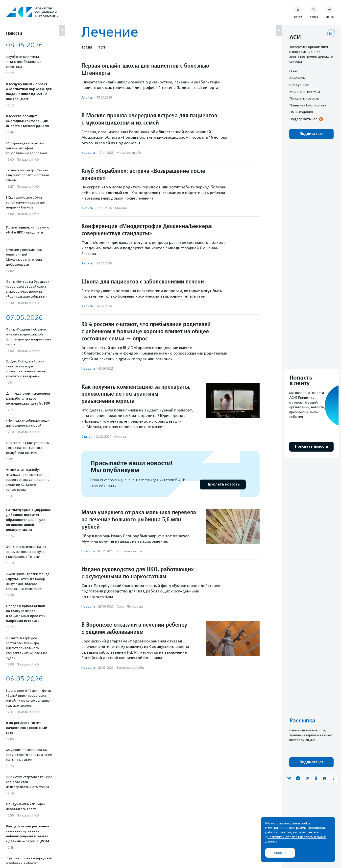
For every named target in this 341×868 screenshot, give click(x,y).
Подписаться (311, 134)
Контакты (297, 78)
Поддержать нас (303, 119)
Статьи (87, 437)
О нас (294, 71)
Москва (121, 208)
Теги (102, 47)
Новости (88, 153)
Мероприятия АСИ (305, 92)
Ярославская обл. (130, 551)
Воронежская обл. (131, 668)
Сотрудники (299, 85)
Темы (87, 47)
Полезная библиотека (308, 105)
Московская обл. (129, 153)
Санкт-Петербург (130, 606)
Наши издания (301, 112)
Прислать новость (223, 484)
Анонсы (87, 97)
